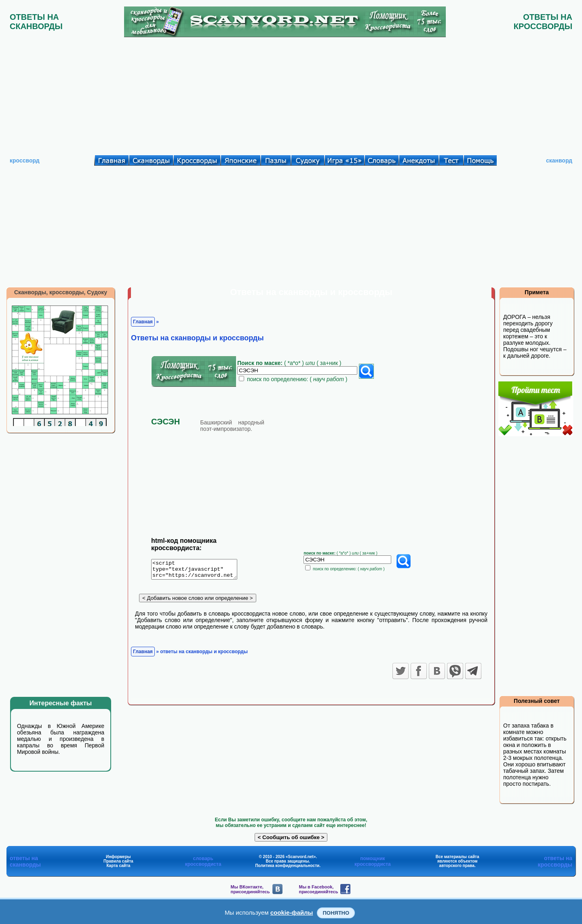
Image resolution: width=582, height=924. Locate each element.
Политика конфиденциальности (287, 866)
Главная (143, 322)
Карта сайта (118, 866)
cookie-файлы (292, 912)
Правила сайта (118, 861)
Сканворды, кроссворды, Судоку (61, 292)
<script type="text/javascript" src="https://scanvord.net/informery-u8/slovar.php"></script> (199, 571)
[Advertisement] (291, 94)
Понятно (336, 913)
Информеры (118, 857)
